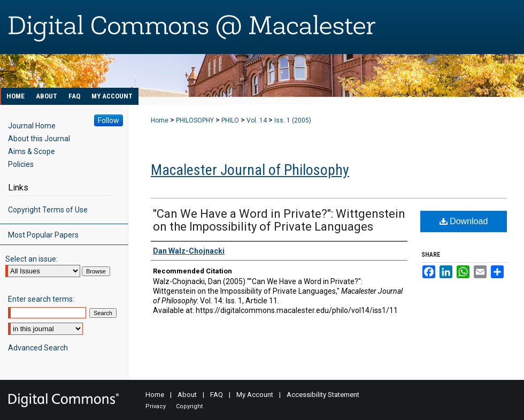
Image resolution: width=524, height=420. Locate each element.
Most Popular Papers (43, 235)
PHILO (230, 120)
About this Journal (39, 139)
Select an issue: (32, 259)
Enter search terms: (41, 299)
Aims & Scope (32, 151)
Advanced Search (38, 348)
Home (160, 120)
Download (464, 221)
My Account (255, 395)
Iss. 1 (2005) (293, 120)
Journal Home (32, 126)
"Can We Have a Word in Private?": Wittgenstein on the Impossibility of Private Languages (279, 220)
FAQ (217, 395)
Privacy (156, 406)
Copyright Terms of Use (48, 210)
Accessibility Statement (323, 395)
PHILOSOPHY (195, 120)
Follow (109, 120)
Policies (21, 164)
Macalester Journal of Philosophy (250, 170)
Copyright (189, 406)
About (187, 395)
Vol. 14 (257, 120)
